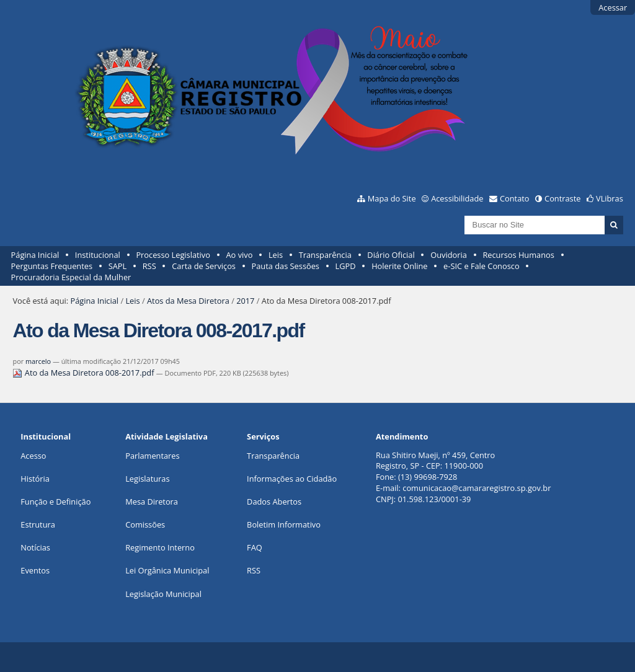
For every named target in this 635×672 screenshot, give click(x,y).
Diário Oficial (391, 255)
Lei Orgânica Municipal (167, 570)
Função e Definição (56, 502)
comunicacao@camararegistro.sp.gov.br (477, 488)
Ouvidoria (449, 255)
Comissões (145, 524)
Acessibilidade (457, 198)
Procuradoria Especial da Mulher (71, 277)
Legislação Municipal (163, 594)
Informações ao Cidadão (292, 479)
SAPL (118, 266)
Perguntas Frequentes (52, 266)
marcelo (38, 361)
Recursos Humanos (518, 255)
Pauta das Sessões (286, 266)
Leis (276, 255)
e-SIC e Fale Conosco (481, 266)
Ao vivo (240, 255)
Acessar (613, 7)
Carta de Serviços (204, 266)
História (35, 479)
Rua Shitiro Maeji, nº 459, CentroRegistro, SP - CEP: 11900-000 (435, 461)
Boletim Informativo (284, 524)
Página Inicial (35, 255)
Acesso (33, 456)
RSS (149, 266)
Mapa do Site (392, 198)
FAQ (255, 547)
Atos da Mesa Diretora (188, 301)
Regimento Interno (160, 547)
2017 (245, 301)
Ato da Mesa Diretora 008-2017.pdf (84, 373)
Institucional (98, 255)
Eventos (35, 570)
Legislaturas (147, 479)
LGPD (346, 266)
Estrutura (38, 524)
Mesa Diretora (152, 502)
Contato (515, 198)
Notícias (35, 547)
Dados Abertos (274, 502)
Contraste (562, 198)
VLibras (610, 198)
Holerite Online (399, 266)
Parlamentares (152, 456)
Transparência (325, 255)
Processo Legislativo (173, 255)
